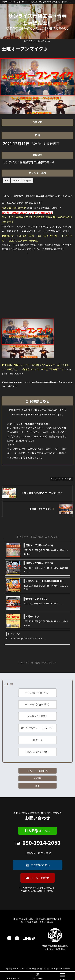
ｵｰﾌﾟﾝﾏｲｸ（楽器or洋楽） (38, 704)
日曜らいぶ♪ (32, 616)
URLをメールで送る (55, 949)
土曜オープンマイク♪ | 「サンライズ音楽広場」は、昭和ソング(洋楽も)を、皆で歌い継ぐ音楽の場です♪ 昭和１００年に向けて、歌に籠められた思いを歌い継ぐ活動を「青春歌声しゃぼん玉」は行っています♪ (36, 2)
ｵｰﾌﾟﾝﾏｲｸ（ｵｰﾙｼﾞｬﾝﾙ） (37, 693)
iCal (7, 180)
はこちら (44, 831)
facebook (9, 938)
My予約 (38, 778)
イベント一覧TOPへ (37, 771)
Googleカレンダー (22, 180)
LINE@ (29, 938)
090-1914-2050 (37, 847)
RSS (37, 786)
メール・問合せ (40, 878)
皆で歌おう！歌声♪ (38, 716)
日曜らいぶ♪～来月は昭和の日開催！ (45, 581)
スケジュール (37, 978)
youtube (17, 938)
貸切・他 (37, 740)
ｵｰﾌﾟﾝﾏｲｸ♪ (14, 634)
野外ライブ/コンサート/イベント (37, 728)
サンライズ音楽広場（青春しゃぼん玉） (37, 19)
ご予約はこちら (40, 865)
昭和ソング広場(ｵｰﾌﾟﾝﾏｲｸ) (39, 545)
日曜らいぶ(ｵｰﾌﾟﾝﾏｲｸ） (37, 752)
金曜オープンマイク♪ (37, 599)
